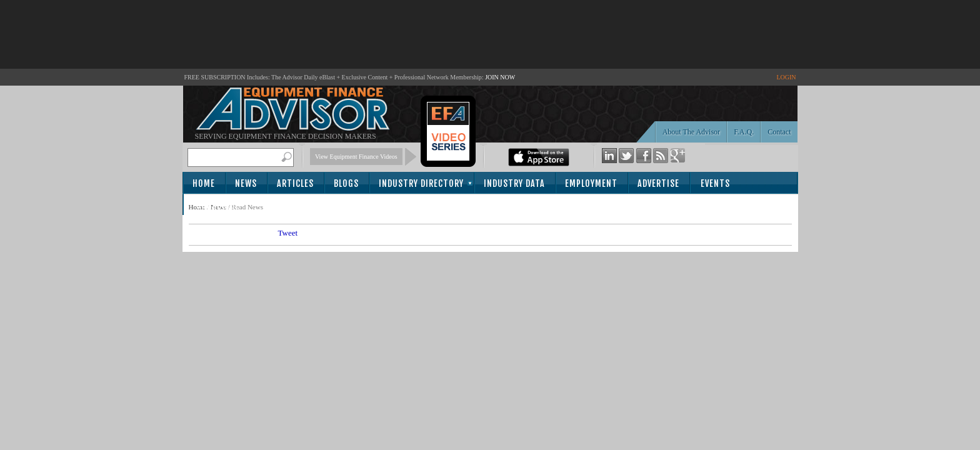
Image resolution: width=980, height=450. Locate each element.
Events (715, 183)
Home (204, 183)
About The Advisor (691, 132)
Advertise (658, 183)
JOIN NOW (500, 77)
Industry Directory (421, 183)
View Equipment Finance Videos (356, 157)
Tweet (288, 233)
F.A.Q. (744, 132)
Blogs (346, 183)
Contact (779, 132)
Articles (295, 183)
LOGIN (786, 77)
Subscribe (218, 205)
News (246, 183)
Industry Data (514, 183)
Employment (591, 183)
